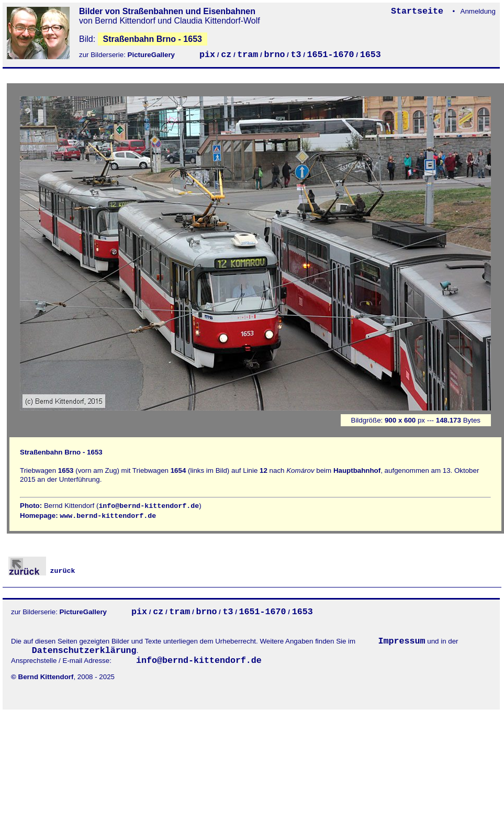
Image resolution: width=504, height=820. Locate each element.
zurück (42, 571)
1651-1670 (331, 55)
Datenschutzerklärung (84, 651)
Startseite (420, 11)
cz (226, 55)
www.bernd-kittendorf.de (108, 516)
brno (274, 55)
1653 (371, 55)
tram (248, 55)
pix (207, 55)
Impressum (402, 641)
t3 (296, 55)
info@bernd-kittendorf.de (149, 506)
